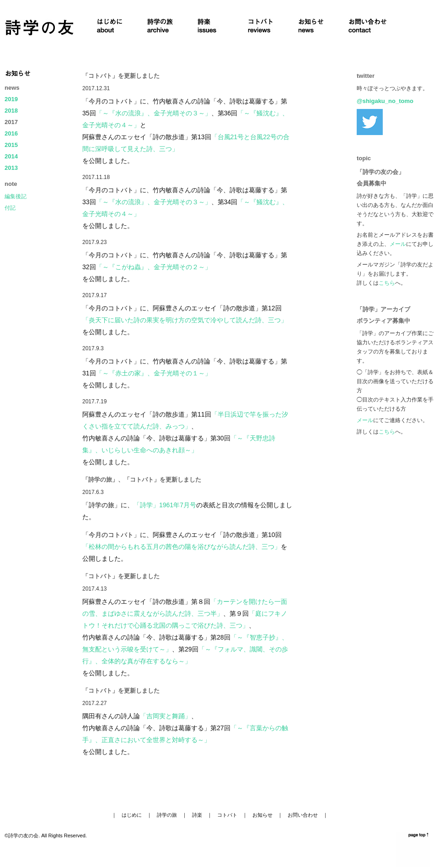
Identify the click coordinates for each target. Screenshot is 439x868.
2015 (11, 145)
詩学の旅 (167, 815)
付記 (10, 208)
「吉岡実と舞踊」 (166, 716)
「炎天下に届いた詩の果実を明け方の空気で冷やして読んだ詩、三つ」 (185, 320)
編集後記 (16, 196)
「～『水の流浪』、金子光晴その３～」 (154, 113)
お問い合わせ (303, 815)
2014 (11, 156)
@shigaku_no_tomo (385, 101)
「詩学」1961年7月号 (165, 505)
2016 (11, 133)
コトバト (227, 815)
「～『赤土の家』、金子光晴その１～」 (154, 373)
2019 (11, 99)
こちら (387, 283)
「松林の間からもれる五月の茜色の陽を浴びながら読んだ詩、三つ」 (182, 547)
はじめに (132, 815)
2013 (11, 168)
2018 (11, 111)
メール (398, 244)
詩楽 (197, 815)
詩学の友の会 (23, 835)
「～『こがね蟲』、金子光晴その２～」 (154, 267)
